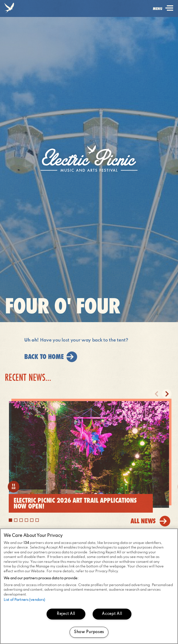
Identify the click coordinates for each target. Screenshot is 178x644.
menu (163, 12)
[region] (89, 586)
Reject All (66, 614)
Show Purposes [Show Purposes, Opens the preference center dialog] (89, 632)
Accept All (112, 614)
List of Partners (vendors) (24, 600)
